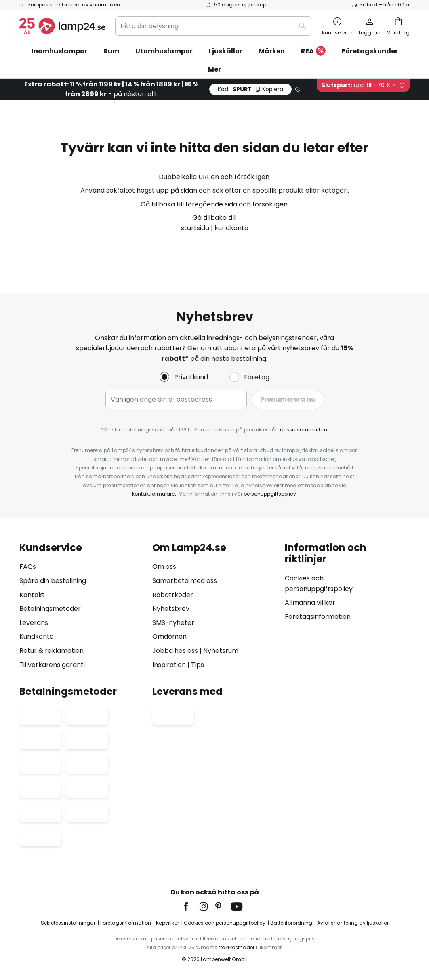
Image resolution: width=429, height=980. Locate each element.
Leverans (34, 623)
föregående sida (211, 204)
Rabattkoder (173, 595)
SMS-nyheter (173, 623)
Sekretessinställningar (68, 923)
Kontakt (32, 595)
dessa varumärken (304, 430)
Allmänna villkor (310, 603)
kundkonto (231, 228)
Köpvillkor (167, 923)
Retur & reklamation (52, 651)
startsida (195, 228)
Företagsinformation (318, 617)
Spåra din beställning (53, 581)
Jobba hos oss (175, 651)
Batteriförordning (291, 923)
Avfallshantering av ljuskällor (353, 923)
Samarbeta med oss (185, 581)
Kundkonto (37, 636)
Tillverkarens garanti (52, 665)
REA (313, 52)
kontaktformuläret (154, 494)
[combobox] (214, 26)
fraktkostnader (237, 947)
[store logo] (62, 26)
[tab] (82, 606)
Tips (198, 665)
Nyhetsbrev (171, 609)
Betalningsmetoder (50, 609)
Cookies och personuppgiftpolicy (225, 923)
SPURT (250, 89)
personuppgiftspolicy (270, 494)
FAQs (28, 567)
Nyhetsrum (221, 651)
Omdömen (169, 636)
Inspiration (169, 665)
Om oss (164, 567)
